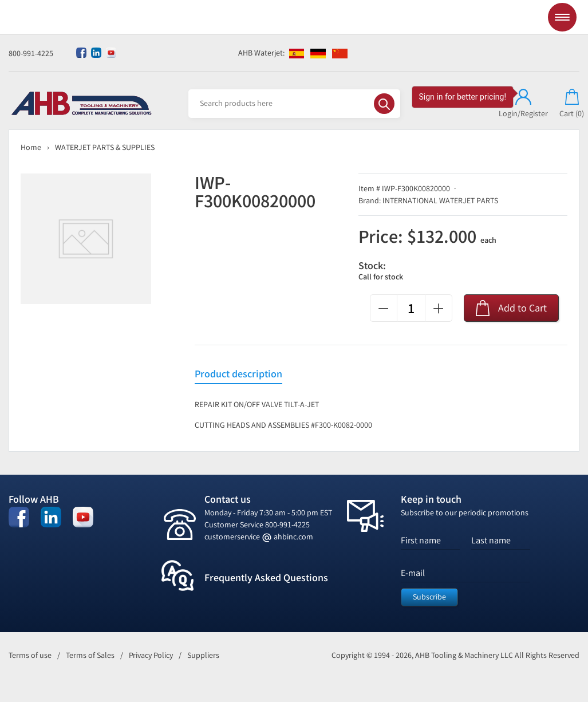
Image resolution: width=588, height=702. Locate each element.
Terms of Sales (90, 655)
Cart (572, 104)
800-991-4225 (31, 54)
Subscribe (429, 597)
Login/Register (523, 104)
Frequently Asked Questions (266, 578)
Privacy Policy (151, 655)
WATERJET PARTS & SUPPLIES (105, 147)
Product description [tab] (238, 374)
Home (31, 147)
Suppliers (203, 655)
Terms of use (30, 655)
